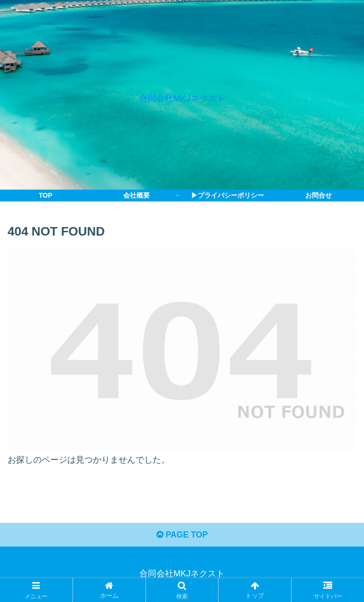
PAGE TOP (182, 536)
